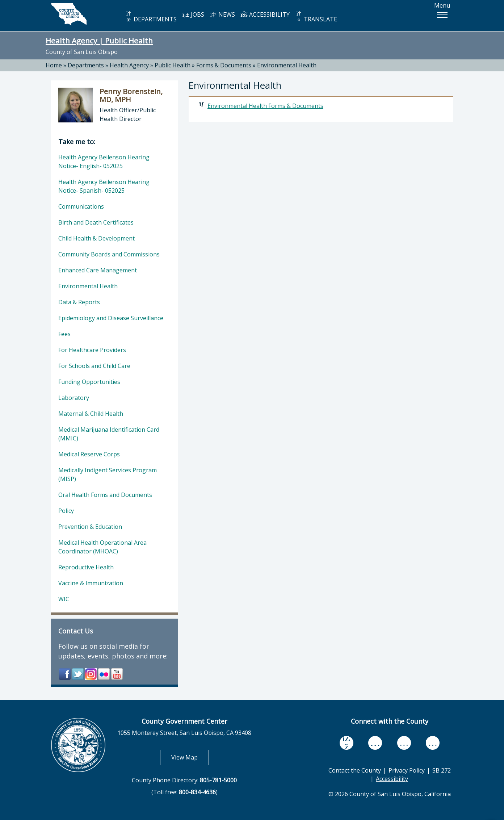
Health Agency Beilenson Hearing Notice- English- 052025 (104, 162)
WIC (64, 599)
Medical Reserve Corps (89, 454)
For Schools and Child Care (94, 366)
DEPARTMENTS (151, 17)
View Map (190, 757)
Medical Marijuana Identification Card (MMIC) (109, 434)
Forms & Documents (224, 65)
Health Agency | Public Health (99, 41)
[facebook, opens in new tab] (346, 743)
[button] (442, 15)
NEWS (222, 14)
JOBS (193, 14)
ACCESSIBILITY (265, 14)
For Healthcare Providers (92, 350)
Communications (81, 206)
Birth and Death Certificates (96, 222)
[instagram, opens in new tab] (433, 743)
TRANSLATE (316, 17)
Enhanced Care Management (98, 270)
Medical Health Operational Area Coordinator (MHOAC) (102, 547)
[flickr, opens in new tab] (404, 743)
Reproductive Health (86, 567)
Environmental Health (287, 65)
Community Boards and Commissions (109, 254)
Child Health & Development (96, 238)
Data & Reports (79, 302)
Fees (64, 334)
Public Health (173, 65)
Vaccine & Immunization (91, 583)
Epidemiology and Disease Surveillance (111, 318)
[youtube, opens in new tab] (375, 743)
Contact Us (76, 631)
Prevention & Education (90, 527)
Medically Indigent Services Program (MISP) (108, 474)
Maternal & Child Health (91, 414)
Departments (86, 65)
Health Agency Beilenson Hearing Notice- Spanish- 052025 (104, 186)
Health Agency (129, 65)
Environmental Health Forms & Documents (265, 106)
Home (54, 65)
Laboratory (74, 398)
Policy (66, 511)
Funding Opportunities (89, 382)
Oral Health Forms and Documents (105, 495)
